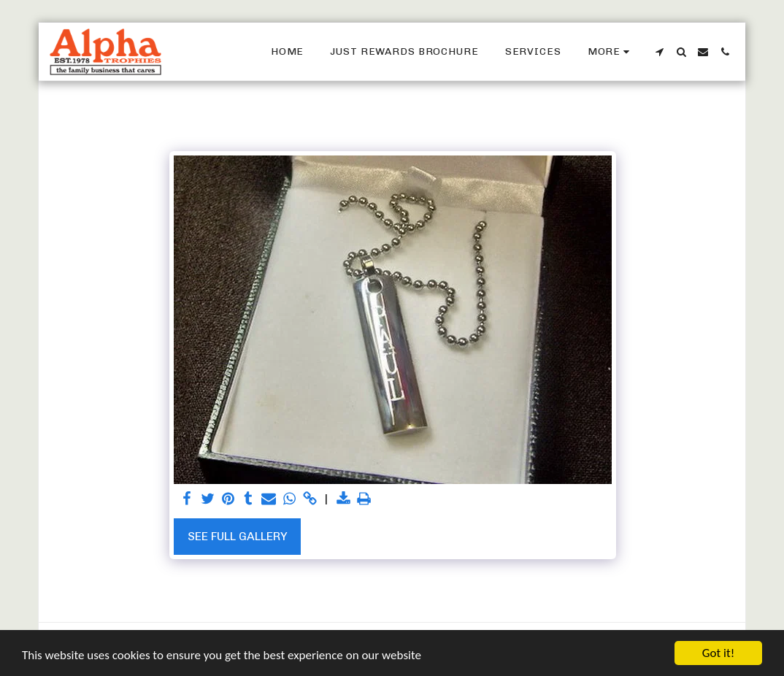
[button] (659, 52)
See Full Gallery (238, 536)
